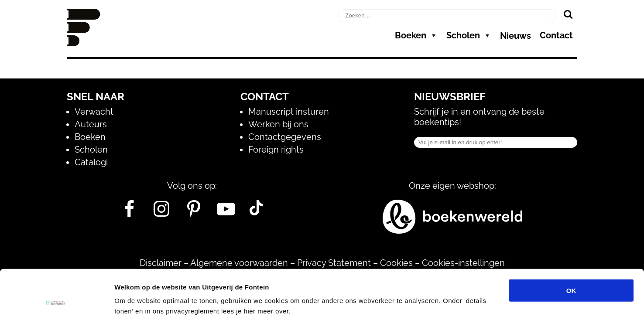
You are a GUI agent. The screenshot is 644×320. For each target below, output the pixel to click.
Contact (556, 35)
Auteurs (91, 124)
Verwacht (94, 112)
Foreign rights (276, 150)
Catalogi (91, 162)
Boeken (416, 35)
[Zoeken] (568, 14)
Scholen (469, 35)
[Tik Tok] (256, 212)
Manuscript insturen (289, 112)
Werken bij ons (278, 124)
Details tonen (471, 303)
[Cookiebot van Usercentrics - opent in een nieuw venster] (57, 303)
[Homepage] (83, 43)
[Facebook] (129, 212)
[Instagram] (162, 212)
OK (571, 247)
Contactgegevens (285, 137)
